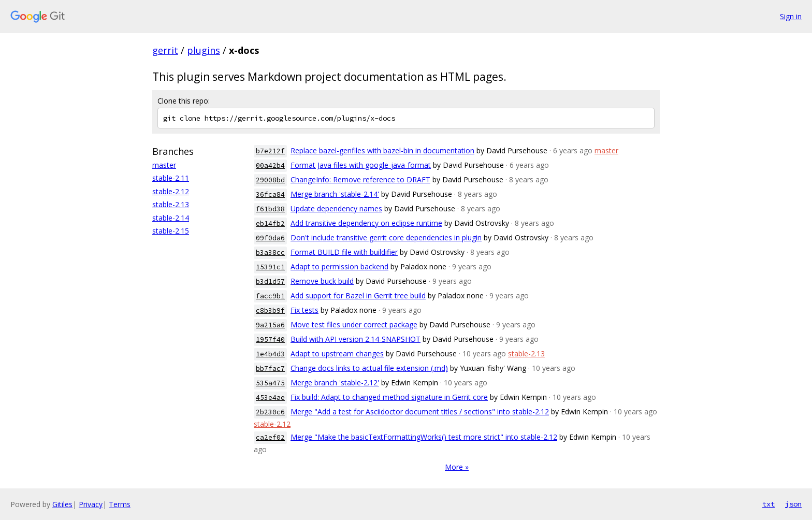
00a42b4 (270, 165)
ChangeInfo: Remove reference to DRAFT (360, 179)
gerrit (165, 50)
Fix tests (304, 310)
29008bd (270, 180)
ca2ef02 (270, 437)
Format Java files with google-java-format (361, 165)
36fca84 (270, 194)
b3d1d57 (270, 281)
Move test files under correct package (354, 324)
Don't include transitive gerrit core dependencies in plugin (386, 237)
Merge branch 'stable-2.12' (335, 382)
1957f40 (270, 340)
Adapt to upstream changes (337, 353)
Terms (120, 504)
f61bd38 (270, 209)
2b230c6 (270, 412)
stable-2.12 (171, 191)
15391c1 (270, 267)
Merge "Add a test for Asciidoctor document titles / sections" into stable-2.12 (420, 411)
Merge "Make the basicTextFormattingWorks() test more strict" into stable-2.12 (424, 437)
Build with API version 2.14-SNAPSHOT (356, 339)
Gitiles (62, 504)
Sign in (791, 16)
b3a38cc (270, 252)
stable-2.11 (171, 178)
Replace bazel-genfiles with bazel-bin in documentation (382, 150)
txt (769, 504)
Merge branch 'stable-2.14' (335, 194)
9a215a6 (270, 325)
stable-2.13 (171, 204)
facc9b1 (270, 296)
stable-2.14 (171, 218)
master (164, 165)
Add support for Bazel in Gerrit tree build (358, 295)
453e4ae (270, 398)
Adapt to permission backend (339, 266)
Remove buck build (322, 281)
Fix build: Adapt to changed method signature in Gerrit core (389, 397)
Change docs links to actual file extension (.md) (369, 368)
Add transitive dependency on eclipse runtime (366, 223)
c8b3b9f (270, 310)
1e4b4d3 (270, 354)
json (793, 504)
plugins (204, 50)
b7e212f (270, 151)
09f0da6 (270, 238)
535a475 (270, 383)
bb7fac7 (270, 369)
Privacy (91, 504)
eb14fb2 (270, 223)
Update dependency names (336, 208)
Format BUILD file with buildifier (344, 252)
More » (457, 467)
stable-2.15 (171, 231)
